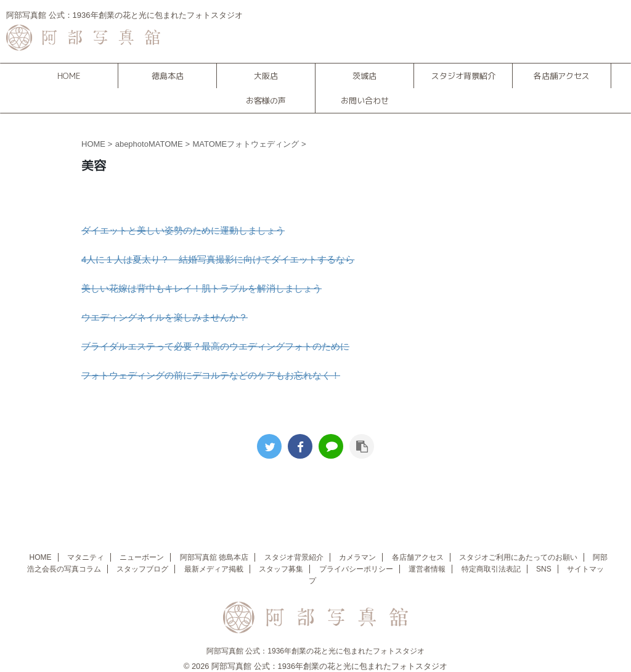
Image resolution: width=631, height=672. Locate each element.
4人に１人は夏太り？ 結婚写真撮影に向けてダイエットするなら (218, 259)
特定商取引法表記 (491, 569)
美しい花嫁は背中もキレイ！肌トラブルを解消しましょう (202, 288)
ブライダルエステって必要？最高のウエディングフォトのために (215, 346)
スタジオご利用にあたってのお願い (518, 557)
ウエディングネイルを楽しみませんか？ (165, 317)
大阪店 (266, 76)
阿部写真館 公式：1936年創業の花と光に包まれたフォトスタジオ (315, 651)
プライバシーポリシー (356, 569)
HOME (69, 76)
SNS (544, 569)
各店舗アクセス (562, 76)
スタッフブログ (142, 569)
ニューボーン (142, 557)
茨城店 (364, 76)
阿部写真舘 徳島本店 (214, 557)
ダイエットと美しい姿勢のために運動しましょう (183, 230)
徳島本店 (168, 76)
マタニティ (86, 557)
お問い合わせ (365, 100)
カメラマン (357, 557)
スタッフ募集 (281, 569)
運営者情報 (427, 569)
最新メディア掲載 (214, 569)
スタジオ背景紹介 (463, 76)
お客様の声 (266, 100)
